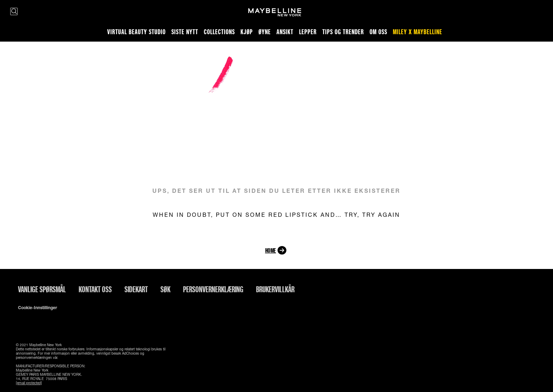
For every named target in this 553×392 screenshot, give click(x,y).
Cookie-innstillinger (38, 308)
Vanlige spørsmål (42, 289)
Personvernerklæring (213, 289)
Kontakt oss (95, 289)
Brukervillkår (275, 289)
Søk (165, 289)
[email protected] (29, 383)
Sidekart (136, 289)
